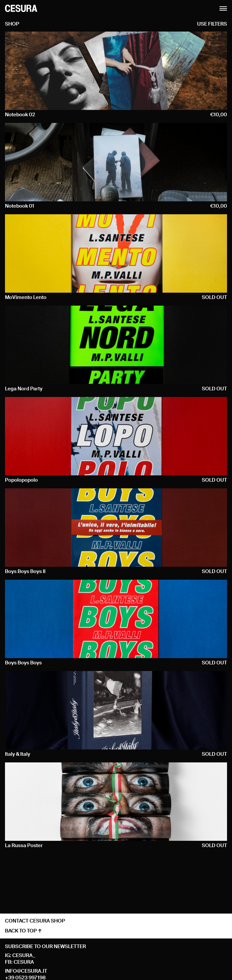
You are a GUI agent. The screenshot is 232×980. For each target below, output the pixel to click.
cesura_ (24, 956)
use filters (212, 24)
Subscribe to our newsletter (45, 947)
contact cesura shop (35, 921)
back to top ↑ (23, 931)
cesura (24, 962)
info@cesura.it (26, 971)
